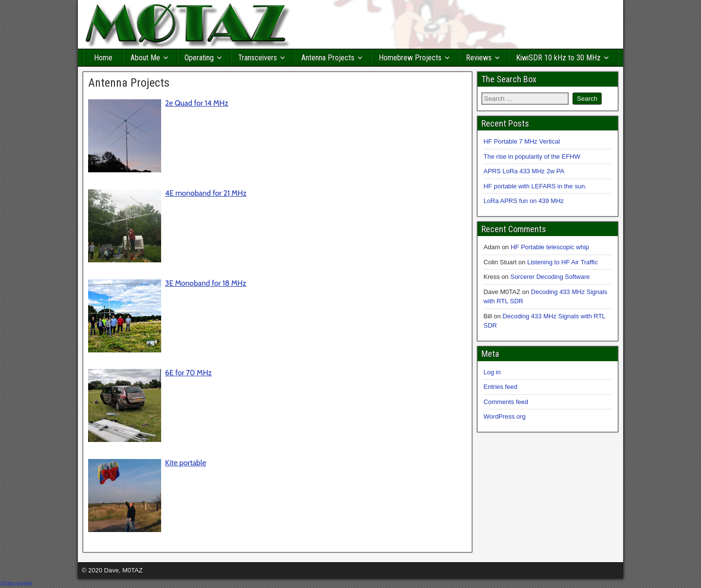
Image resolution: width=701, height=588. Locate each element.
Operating (199, 58)
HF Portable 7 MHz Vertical (522, 141)
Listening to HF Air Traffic (563, 262)
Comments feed (506, 402)
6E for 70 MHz (188, 373)
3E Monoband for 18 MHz (206, 283)
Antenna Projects (328, 58)
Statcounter (16, 583)
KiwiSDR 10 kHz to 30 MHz (558, 58)
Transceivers (258, 58)
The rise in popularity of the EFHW (532, 156)
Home (103, 58)
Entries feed (500, 387)
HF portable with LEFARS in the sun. (535, 186)
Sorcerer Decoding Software (550, 277)
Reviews (479, 58)
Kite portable (185, 463)
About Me (145, 58)
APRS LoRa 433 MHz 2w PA (524, 171)
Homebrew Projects (410, 58)
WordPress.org (504, 416)
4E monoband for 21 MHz (206, 193)
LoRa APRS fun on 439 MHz (524, 201)
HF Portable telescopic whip (550, 247)
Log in (492, 372)
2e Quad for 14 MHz (197, 103)
